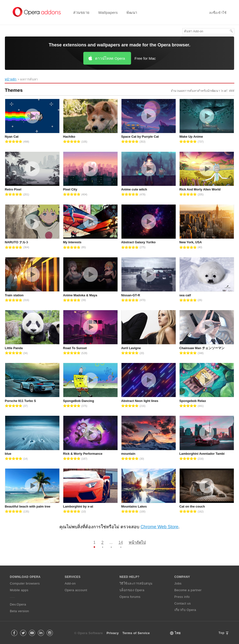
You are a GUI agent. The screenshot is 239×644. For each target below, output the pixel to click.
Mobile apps (19, 590)
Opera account (76, 590)
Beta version (19, 611)
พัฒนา (132, 12)
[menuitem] (78, 12)
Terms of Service (136, 633)
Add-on (70, 583)
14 (121, 542)
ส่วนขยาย (81, 12)
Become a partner (188, 590)
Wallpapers (108, 12)
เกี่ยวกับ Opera (185, 610)
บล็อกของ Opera (132, 590)
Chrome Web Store (159, 527)
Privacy (112, 633)
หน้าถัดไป (137, 542)
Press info (182, 597)
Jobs (178, 583)
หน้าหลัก (11, 79)
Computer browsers (25, 583)
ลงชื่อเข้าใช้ (218, 13)
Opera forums (130, 597)
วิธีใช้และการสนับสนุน (136, 583)
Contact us (183, 603)
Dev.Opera (18, 604)
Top (222, 633)
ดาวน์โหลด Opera (110, 58)
